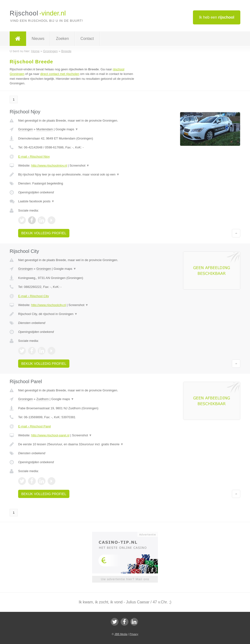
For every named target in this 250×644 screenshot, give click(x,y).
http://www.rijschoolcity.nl (49, 305)
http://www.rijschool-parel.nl (50, 435)
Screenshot (79, 165)
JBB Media (121, 634)
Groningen (26, 129)
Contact (87, 39)
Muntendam (45, 129)
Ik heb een (217, 17)
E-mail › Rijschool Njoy (34, 157)
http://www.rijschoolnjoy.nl (49, 165)
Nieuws (38, 39)
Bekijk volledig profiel (44, 233)
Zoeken (62, 39)
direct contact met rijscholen (60, 74)
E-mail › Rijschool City (33, 296)
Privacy (134, 634)
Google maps (67, 129)
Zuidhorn (42, 399)
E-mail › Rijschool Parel (34, 426)
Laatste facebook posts (36, 201)
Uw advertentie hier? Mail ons (125, 579)
